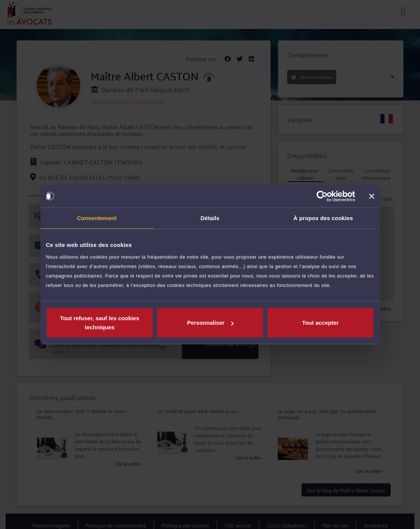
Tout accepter (320, 323)
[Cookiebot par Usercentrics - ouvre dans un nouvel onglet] (322, 196)
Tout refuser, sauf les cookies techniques (100, 323)
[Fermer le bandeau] (372, 196)
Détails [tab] (210, 218)
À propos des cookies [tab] (323, 218)
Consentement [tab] (97, 218)
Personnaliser (210, 323)
